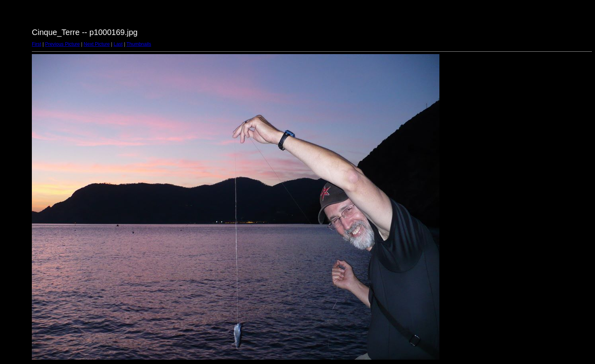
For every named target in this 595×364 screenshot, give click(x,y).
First (36, 44)
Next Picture (97, 44)
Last (118, 44)
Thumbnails (139, 44)
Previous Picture (62, 44)
